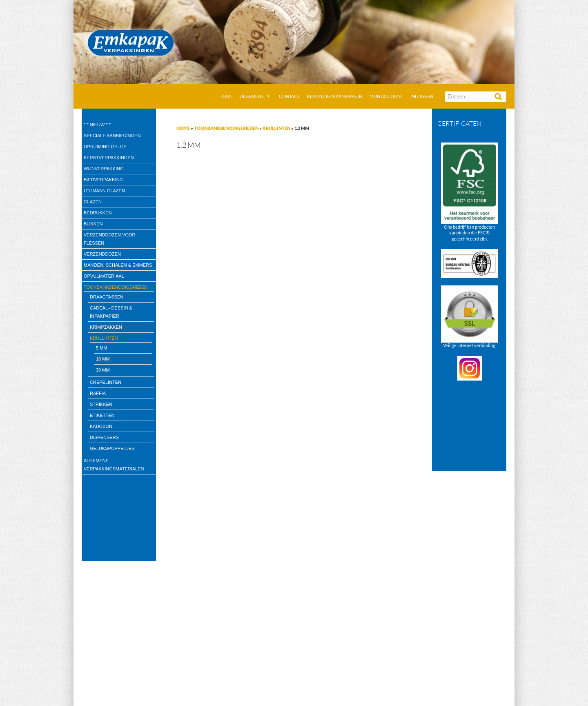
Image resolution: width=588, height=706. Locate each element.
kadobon (101, 426)
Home (226, 96)
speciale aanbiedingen (112, 136)
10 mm (103, 359)
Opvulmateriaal (104, 276)
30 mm (103, 370)
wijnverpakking (104, 169)
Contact (289, 96)
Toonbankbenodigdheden (226, 128)
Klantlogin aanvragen (335, 96)
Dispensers (104, 437)
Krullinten (276, 128)
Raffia (98, 393)
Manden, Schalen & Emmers (118, 265)
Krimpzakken (106, 327)
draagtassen (107, 297)
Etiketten (102, 415)
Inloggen (422, 96)
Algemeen (252, 96)
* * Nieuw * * (97, 125)
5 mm (102, 348)
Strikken (101, 404)
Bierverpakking (103, 180)
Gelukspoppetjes (112, 448)
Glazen (93, 202)
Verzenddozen (102, 254)
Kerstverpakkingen (109, 158)
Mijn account (386, 96)
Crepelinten (106, 382)
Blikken (93, 224)
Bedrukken (98, 213)
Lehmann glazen (104, 191)
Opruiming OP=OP (105, 147)
